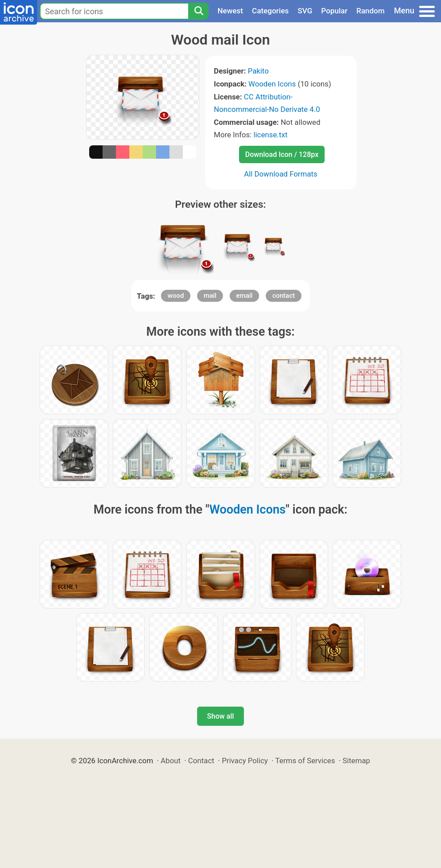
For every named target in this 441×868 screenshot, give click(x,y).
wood (176, 296)
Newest (230, 11)
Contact (201, 761)
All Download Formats (281, 174)
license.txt (270, 135)
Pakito (258, 71)
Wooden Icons (272, 84)
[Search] (198, 11)
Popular (334, 11)
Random (370, 11)
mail (210, 296)
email (245, 296)
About (171, 761)
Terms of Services (305, 761)
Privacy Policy (245, 761)
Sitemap (356, 761)
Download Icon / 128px (282, 154)
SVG (305, 11)
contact (284, 296)
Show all (220, 716)
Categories (270, 11)
